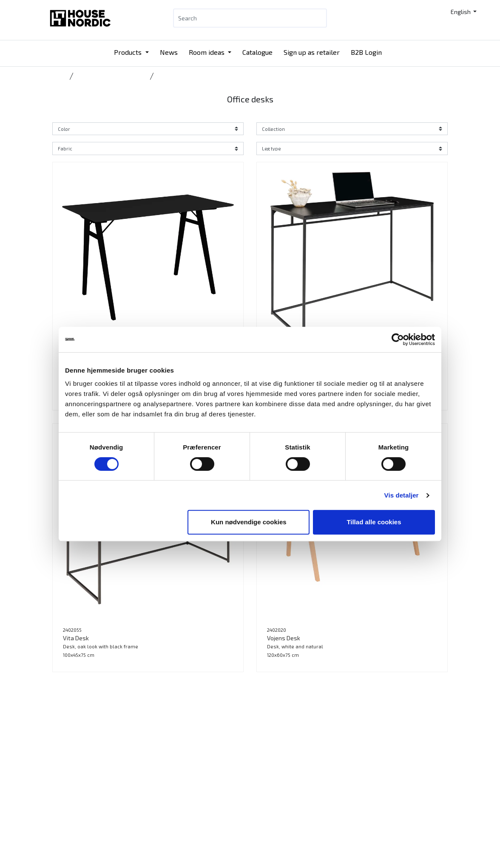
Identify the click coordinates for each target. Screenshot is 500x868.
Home (59, 76)
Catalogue (257, 52)
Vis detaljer (402, 495)
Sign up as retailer (312, 52)
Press (264, 853)
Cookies (267, 863)
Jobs (263, 843)
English (461, 12)
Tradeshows (195, 863)
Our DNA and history (283, 822)
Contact (267, 812)
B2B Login (366, 52)
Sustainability (275, 833)
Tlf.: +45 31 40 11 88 (126, 819)
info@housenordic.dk (128, 839)
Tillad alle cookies (374, 522)
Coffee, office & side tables (111, 76)
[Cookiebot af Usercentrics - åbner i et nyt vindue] (398, 339)
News (169, 52)
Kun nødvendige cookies (249, 522)
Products (129, 52)
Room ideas (207, 52)
